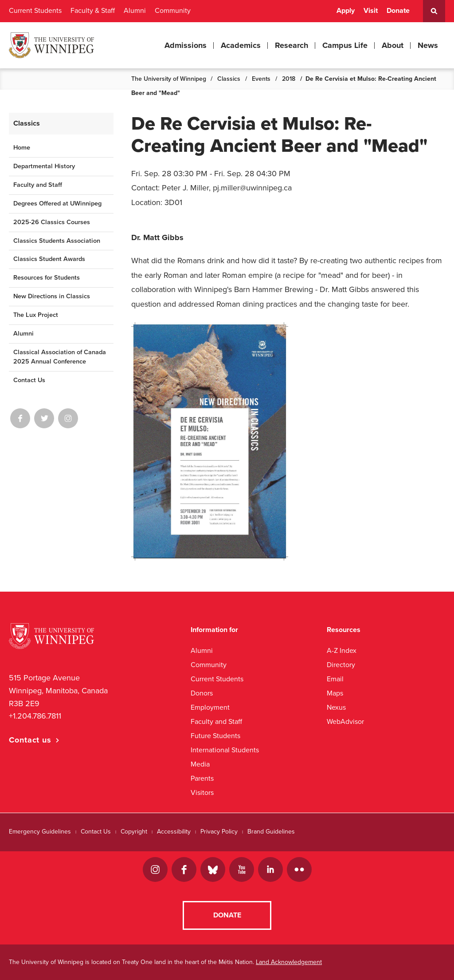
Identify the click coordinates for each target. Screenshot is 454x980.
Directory (341, 665)
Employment (210, 707)
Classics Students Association (57, 241)
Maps (335, 693)
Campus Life (345, 45)
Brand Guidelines (271, 832)
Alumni (135, 11)
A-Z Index (342, 650)
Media (200, 764)
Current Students (35, 11)
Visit (371, 11)
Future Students (215, 736)
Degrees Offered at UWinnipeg (57, 204)
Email (335, 679)
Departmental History (44, 166)
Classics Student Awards (49, 259)
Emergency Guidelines (40, 832)
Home (22, 148)
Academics (241, 45)
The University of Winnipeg (169, 79)
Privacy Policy (219, 832)
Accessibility (174, 832)
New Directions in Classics (52, 296)
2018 (289, 79)
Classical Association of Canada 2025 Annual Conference (60, 357)
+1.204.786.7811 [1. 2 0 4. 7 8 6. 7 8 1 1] (35, 716)
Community (173, 11)
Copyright (134, 832)
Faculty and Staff (38, 185)
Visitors (202, 792)
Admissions (186, 45)
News (428, 45)
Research (292, 45)
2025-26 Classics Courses (52, 222)
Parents (202, 778)
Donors (202, 693)
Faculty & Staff (93, 11)
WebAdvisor (345, 721)
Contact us (30, 740)
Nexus (336, 707)
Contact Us (29, 380)
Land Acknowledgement (289, 962)
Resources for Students (47, 278)
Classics (229, 79)
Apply (346, 11)
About (393, 45)
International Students (225, 750)
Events (261, 79)
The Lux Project (36, 315)
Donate (398, 11)
